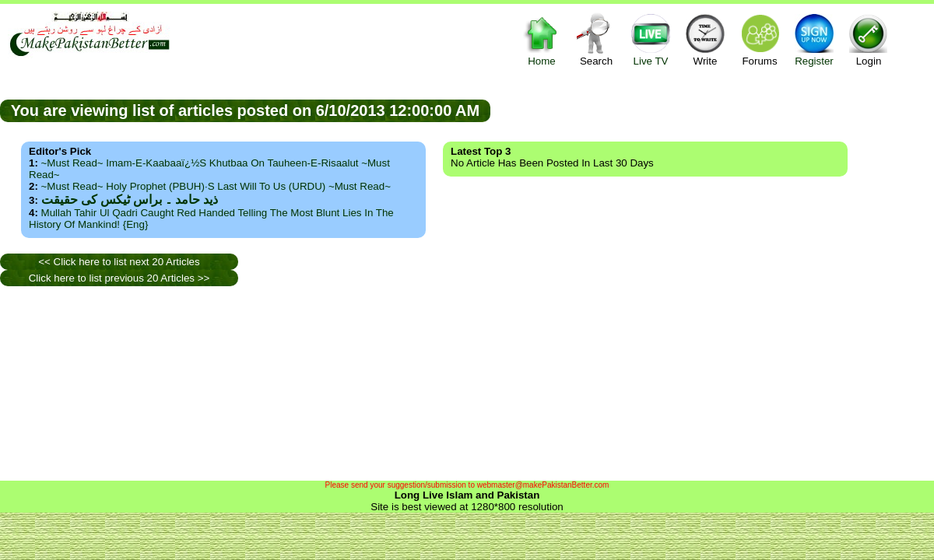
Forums (760, 39)
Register (814, 39)
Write (705, 39)
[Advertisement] (117, 383)
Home (542, 39)
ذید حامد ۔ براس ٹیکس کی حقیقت (130, 199)
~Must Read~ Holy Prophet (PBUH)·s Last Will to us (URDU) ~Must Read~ (216, 186)
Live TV (651, 39)
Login (869, 39)
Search (596, 39)
